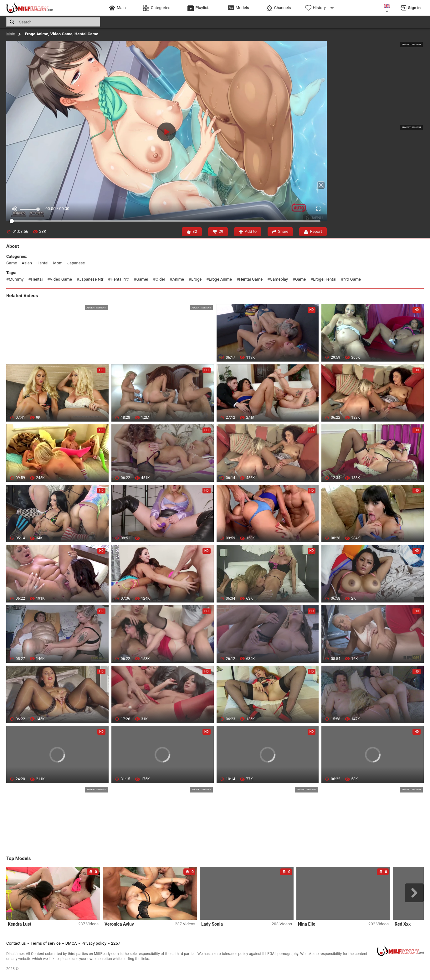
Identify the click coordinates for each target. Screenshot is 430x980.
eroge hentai (325, 279)
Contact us (16, 943)
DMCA (71, 943)
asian (27, 263)
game (12, 263)
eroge (196, 279)
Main (11, 34)
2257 (116, 943)
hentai (43, 263)
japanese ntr (91, 279)
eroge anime (220, 279)
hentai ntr (120, 279)
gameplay (279, 279)
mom (58, 263)
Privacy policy (94, 943)
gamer (142, 279)
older (160, 279)
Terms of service (46, 943)
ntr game (352, 279)
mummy (16, 279)
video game (61, 279)
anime (178, 279)
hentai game (251, 279)
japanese (76, 263)
